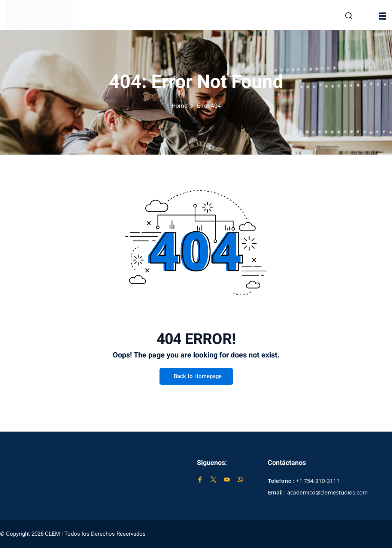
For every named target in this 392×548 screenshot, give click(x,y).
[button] (383, 16)
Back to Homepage (196, 377)
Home (180, 106)
